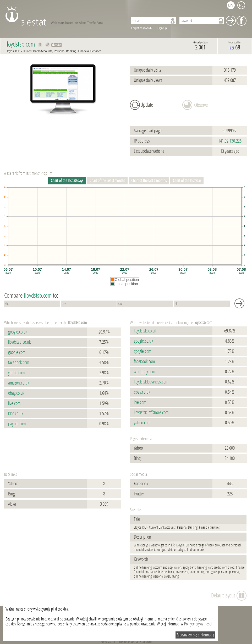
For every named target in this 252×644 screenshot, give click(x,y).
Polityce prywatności (198, 624)
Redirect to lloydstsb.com (48, 45)
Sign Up (162, 28)
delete (56, 45)
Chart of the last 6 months (149, 181)
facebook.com (19, 363)
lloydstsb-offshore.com (151, 413)
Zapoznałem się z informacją (195, 635)
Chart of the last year (187, 181)
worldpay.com (144, 372)
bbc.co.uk (16, 414)
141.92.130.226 (230, 141)
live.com (14, 403)
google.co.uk (18, 332)
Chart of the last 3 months (107, 181)
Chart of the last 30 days (67, 181)
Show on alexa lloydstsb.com (40, 45)
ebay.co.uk (16, 393)
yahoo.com (16, 373)
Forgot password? (142, 28)
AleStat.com (64, 16)
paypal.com (17, 424)
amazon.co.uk (19, 383)
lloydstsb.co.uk (19, 342)
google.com (17, 352)
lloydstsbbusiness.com (151, 382)
